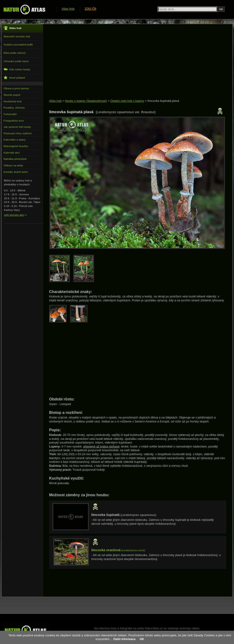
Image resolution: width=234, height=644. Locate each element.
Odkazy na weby (13, 165)
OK (142, 639)
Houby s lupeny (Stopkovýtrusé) (86, 101)
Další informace (125, 639)
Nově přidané (14, 78)
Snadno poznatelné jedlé (18, 45)
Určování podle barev (16, 61)
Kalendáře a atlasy (14, 140)
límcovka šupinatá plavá (163, 101)
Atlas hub (55, 101)
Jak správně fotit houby (17, 127)
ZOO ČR (91, 9)
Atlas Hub (68, 9)
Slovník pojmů (12, 95)
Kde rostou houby (17, 69)
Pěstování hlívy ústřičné (18, 133)
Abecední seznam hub (17, 36)
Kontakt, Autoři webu (16, 172)
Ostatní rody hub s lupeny (127, 101)
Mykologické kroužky (16, 146)
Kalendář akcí (12, 153)
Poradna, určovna (14, 108)
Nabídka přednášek (15, 159)
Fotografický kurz (14, 121)
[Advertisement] (133, 62)
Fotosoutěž (10, 114)
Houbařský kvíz (13, 101)
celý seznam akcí (14, 215)
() (118, 550)
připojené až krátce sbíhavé (101, 446)
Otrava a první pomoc (16, 88)
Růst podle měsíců (14, 53)
